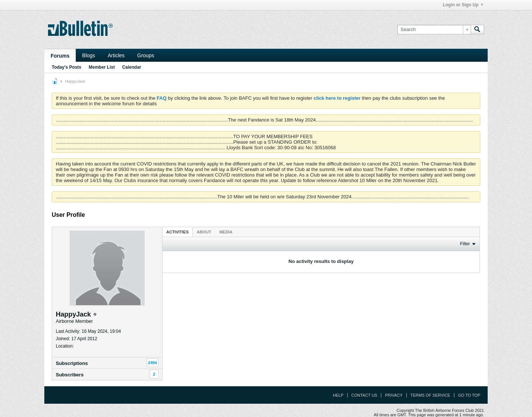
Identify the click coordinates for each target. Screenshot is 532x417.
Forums (60, 56)
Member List (102, 67)
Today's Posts (66, 67)
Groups (146, 55)
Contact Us (364, 395)
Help (338, 395)
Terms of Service (430, 395)
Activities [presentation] (178, 232)
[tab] (178, 232)
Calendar (132, 67)
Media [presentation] (226, 232)
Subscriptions (72, 363)
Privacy (394, 395)
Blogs (88, 55)
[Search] (434, 30)
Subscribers (70, 375)
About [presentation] (204, 232)
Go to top (469, 395)
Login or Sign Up (463, 5)
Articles (116, 55)
